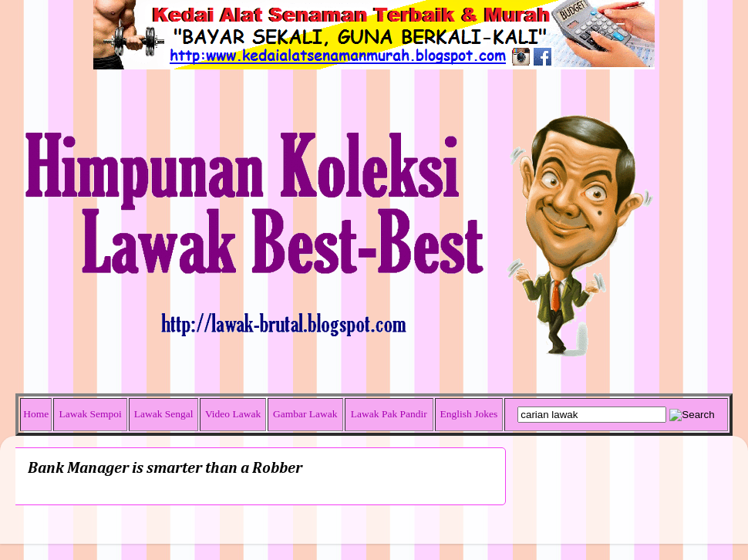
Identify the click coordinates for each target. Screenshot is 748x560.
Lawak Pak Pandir (389, 414)
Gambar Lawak (305, 414)
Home (36, 414)
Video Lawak (233, 414)
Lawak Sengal (164, 414)
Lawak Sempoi (90, 414)
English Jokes (469, 414)
